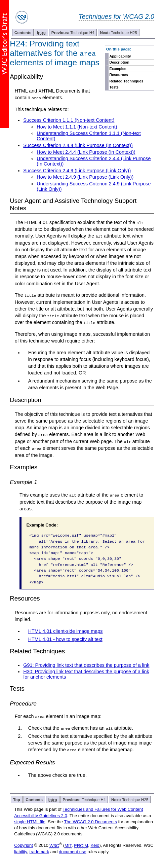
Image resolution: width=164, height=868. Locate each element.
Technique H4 (73, 32)
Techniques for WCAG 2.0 (116, 16)
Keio (95, 845)
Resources (118, 75)
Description (119, 62)
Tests (114, 87)
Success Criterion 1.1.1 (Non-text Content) (69, 120)
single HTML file (30, 821)
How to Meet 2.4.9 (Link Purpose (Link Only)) (85, 177)
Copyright (24, 845)
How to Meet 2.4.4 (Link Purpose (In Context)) (86, 152)
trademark (39, 851)
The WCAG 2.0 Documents (90, 821)
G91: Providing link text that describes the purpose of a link (86, 664)
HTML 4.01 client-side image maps (66, 630)
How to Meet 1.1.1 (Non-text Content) (77, 127)
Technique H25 (118, 32)
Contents (23, 32)
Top (17, 799)
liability (20, 851)
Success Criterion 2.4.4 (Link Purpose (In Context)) (78, 145)
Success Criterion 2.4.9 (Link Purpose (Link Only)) (77, 171)
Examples (118, 69)
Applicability (120, 56)
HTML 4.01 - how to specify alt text (65, 638)
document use (73, 851)
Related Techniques (126, 81)
